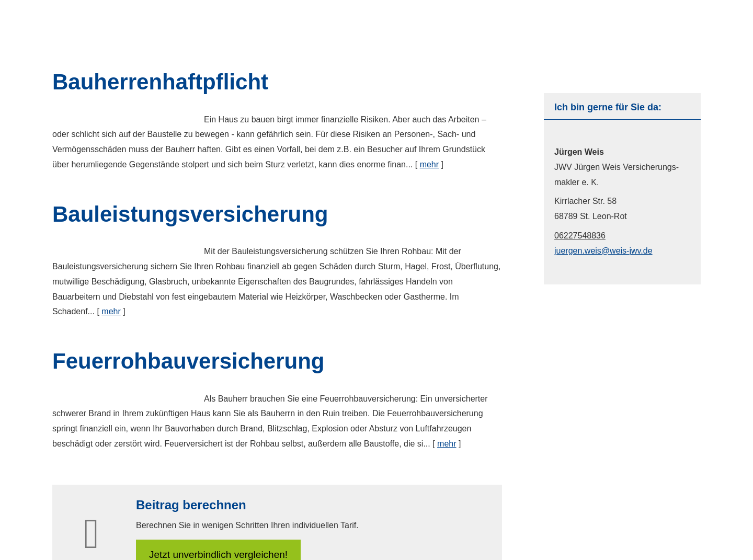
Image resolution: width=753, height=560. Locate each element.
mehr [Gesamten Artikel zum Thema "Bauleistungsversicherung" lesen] (111, 311)
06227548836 (580, 236)
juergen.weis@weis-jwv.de (603, 251)
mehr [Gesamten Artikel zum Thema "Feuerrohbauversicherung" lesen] (447, 444)
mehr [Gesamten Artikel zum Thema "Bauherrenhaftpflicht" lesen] (429, 164)
